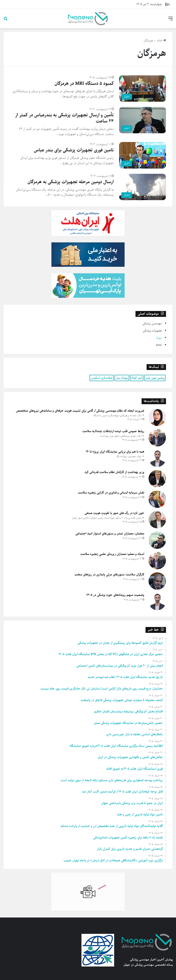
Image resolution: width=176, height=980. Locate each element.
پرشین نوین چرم (155, 378)
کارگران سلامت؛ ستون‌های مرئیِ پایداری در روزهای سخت (109, 574)
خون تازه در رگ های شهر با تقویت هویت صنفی (114, 513)
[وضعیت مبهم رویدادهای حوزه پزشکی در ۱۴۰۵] (157, 602)
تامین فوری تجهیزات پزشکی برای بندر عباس (74, 150)
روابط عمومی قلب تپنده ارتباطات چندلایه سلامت (113, 431)
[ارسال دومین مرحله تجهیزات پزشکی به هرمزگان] (143, 187)
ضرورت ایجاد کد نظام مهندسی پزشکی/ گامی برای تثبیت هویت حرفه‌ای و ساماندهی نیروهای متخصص (80, 411)
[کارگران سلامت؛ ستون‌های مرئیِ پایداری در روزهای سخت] (157, 581)
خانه (162, 41)
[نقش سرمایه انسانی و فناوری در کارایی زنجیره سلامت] (157, 499)
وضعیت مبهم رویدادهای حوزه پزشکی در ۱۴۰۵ (115, 595)
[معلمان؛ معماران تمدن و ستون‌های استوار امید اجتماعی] (157, 540)
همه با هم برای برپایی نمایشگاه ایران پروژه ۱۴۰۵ (115, 452)
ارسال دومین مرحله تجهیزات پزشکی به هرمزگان (71, 182)
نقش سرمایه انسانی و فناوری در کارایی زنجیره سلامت (111, 493)
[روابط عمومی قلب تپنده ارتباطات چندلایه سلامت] (157, 438)
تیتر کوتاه (137, 378)
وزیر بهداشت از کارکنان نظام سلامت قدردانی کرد (114, 472)
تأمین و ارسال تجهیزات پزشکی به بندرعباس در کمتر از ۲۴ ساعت (64, 118)
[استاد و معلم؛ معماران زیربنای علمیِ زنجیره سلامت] (157, 561)
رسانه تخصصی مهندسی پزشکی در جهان (148, 965)
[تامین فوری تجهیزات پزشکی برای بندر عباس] (143, 155)
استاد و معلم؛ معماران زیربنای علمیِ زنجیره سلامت (112, 554)
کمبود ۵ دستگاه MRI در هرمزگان (84, 84)
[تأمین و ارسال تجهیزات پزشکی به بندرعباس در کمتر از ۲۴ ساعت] (143, 120)
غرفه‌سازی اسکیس (102, 378)
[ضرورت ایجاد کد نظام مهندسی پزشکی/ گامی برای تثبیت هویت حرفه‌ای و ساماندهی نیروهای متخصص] (157, 417)
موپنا (159, 338)
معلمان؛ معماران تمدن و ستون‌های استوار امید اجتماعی (110, 534)
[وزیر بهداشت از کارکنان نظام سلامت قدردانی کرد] (157, 479)
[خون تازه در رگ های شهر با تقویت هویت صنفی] (157, 520)
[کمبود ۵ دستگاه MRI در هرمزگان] (143, 89)
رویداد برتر (122, 378)
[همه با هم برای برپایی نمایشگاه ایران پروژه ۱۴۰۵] (157, 458)
